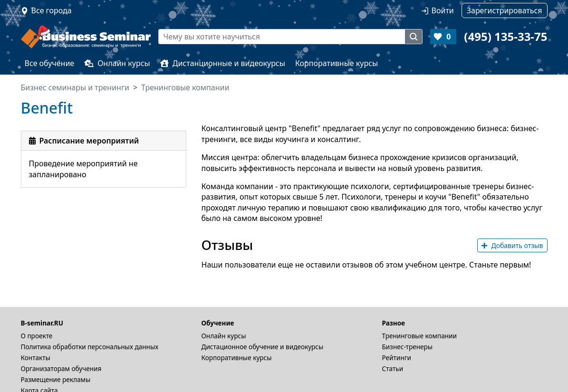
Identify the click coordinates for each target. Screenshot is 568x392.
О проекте (37, 336)
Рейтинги (397, 358)
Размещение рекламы (56, 379)
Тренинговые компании (419, 336)
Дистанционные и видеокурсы (223, 63)
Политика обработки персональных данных (90, 347)
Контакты (36, 358)
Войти (443, 10)
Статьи (393, 368)
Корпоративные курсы (337, 63)
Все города (52, 10)
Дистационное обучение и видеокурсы (263, 347)
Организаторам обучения (61, 368)
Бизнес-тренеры (408, 347)
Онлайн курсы (117, 63)
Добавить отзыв (512, 245)
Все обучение (50, 63)
